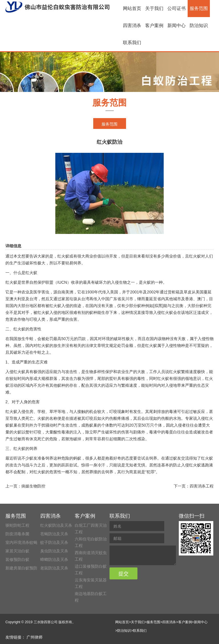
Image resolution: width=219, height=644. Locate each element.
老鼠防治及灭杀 (54, 568)
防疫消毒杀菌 (17, 534)
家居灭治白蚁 (17, 551)
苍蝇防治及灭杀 (54, 534)
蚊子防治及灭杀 (54, 542)
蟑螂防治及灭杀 (54, 559)
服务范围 (199, 8)
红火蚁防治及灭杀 (56, 525)
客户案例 (154, 25)
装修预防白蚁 (17, 559)
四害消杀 (132, 25)
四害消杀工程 (202, 486)
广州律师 (35, 637)
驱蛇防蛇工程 (17, 525)
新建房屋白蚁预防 (21, 568)
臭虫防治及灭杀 (54, 551)
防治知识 (199, 25)
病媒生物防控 (33, 486)
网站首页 (132, 8)
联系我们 (132, 43)
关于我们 (154, 8)
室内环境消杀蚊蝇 (21, 542)
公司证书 (177, 8)
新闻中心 (177, 25)
